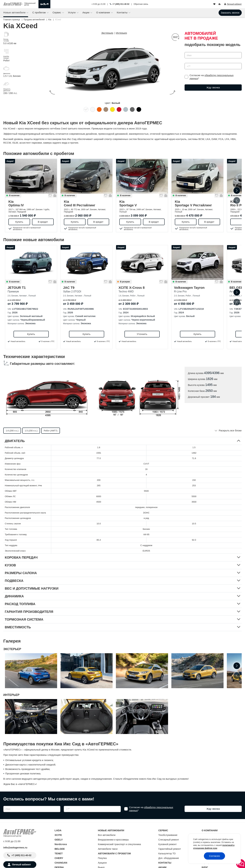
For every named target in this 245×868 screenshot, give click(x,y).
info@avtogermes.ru (15, 847)
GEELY (59, 840)
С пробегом (39, 12)
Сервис (57, 12)
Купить (19, 222)
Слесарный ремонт (169, 840)
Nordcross (61, 844)
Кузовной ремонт (167, 844)
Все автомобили (107, 835)
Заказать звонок (230, 13)
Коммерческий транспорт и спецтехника (119, 844)
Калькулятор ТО (167, 853)
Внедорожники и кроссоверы (113, 840)
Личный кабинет (21, 865)
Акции (86, 12)
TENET (59, 853)
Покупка (102, 858)
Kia (31, 203)
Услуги (72, 12)
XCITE (58, 835)
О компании (103, 12)
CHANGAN (61, 863)
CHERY (59, 858)
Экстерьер (107, 33)
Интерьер (121, 33)
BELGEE (60, 849)
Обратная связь (141, 4)
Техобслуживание (168, 835)
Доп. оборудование (169, 858)
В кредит (43, 222)
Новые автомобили (15, 12)
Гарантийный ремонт (170, 849)
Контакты (122, 12)
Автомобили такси (108, 849)
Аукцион (102, 863)
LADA (58, 830)
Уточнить (142, 334)
